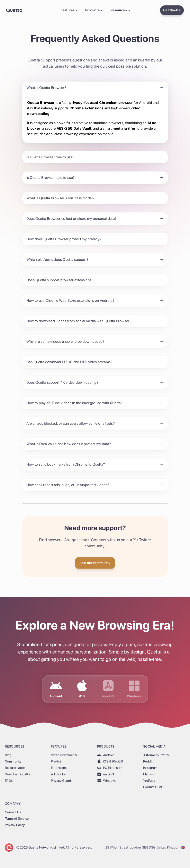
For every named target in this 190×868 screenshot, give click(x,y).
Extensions (59, 768)
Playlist (56, 761)
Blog (8, 755)
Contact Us (13, 812)
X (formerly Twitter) (157, 755)
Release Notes (15, 768)
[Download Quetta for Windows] (134, 689)
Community (13, 761)
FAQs (9, 781)
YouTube (149, 781)
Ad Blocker (59, 774)
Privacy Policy (15, 825)
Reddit (148, 761)
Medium (149, 774)
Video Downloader (64, 755)
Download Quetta (17, 774)
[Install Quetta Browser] (172, 10)
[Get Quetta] (95, 563)
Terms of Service (17, 819)
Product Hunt (153, 787)
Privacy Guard (61, 781)
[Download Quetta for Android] (56, 689)
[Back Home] (14, 10)
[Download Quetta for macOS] (108, 689)
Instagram (150, 768)
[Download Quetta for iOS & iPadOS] (82, 689)
